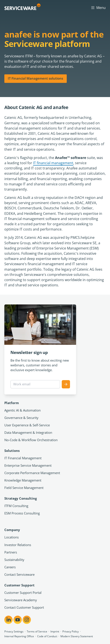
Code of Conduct (47, 636)
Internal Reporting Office (19, 636)
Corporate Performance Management (32, 473)
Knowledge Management (23, 480)
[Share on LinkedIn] (8, 620)
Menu (98, 8)
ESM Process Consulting (22, 513)
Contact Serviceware (19, 574)
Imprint (55, 631)
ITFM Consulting (16, 506)
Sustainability (14, 560)
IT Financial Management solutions (35, 78)
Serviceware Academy (21, 600)
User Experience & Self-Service (27, 425)
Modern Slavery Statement (77, 636)
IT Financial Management (23, 458)
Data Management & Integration (28, 432)
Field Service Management (24, 488)
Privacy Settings (14, 631)
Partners (11, 552)
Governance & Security (21, 418)
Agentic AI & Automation (22, 410)
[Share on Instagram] (27, 620)
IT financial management (53, 163)
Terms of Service (37, 631)
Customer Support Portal (23, 593)
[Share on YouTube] (18, 620)
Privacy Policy (71, 631)
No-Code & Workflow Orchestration (31, 440)
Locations (12, 537)
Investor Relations (18, 545)
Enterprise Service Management (28, 465)
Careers (10, 567)
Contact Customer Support (24, 607)
